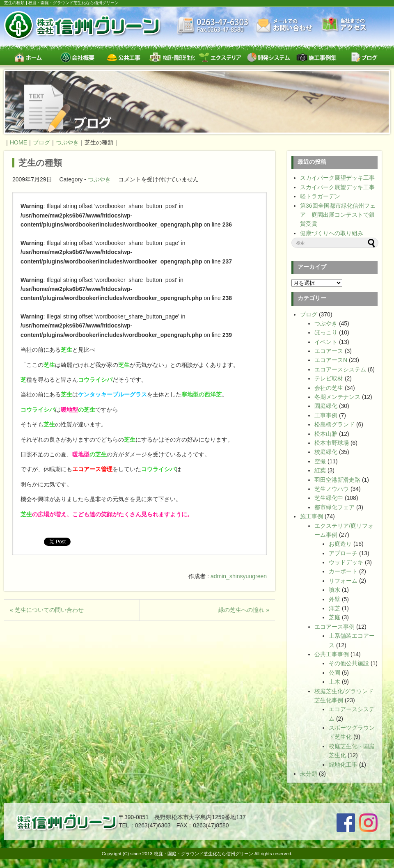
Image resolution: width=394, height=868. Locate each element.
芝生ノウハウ (332, 489)
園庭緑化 (326, 406)
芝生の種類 (40, 163)
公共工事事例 (332, 654)
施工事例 (312, 516)
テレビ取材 (329, 378)
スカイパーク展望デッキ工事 (337, 178)
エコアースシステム (340, 369)
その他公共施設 (349, 663)
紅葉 (320, 470)
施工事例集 (316, 57)
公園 (334, 673)
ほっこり (326, 332)
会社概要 (76, 57)
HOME (18, 142)
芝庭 (334, 617)
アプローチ (343, 553)
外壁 (334, 599)
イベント (326, 342)
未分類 (309, 774)
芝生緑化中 (329, 498)
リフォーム (343, 581)
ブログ (364, 57)
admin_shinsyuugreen (239, 576)
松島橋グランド (334, 424)
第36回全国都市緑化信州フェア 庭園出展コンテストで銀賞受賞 (338, 215)
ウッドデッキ (346, 562)
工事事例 (326, 415)
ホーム (28, 57)
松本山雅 (326, 434)
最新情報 (213, 27)
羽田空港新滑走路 (337, 480)
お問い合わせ (285, 26)
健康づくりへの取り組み (332, 233)
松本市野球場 (332, 443)
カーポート (343, 571)
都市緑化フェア (334, 507)
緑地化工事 (343, 765)
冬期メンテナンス (337, 397)
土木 (334, 682)
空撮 (320, 461)
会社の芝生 (329, 388)
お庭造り (340, 544)
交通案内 (344, 25)
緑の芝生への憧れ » (244, 610)
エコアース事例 (334, 627)
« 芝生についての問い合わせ (47, 610)
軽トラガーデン (320, 196)
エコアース (329, 351)
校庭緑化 (326, 452)
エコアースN (331, 360)
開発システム (268, 57)
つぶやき (99, 179)
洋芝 (334, 608)
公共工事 (124, 57)
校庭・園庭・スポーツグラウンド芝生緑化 (172, 57)
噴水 (334, 590)
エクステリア (220, 57)
